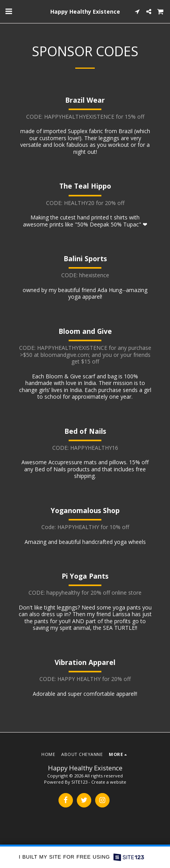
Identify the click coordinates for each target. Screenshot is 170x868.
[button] (9, 11)
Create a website (109, 782)
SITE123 (79, 782)
